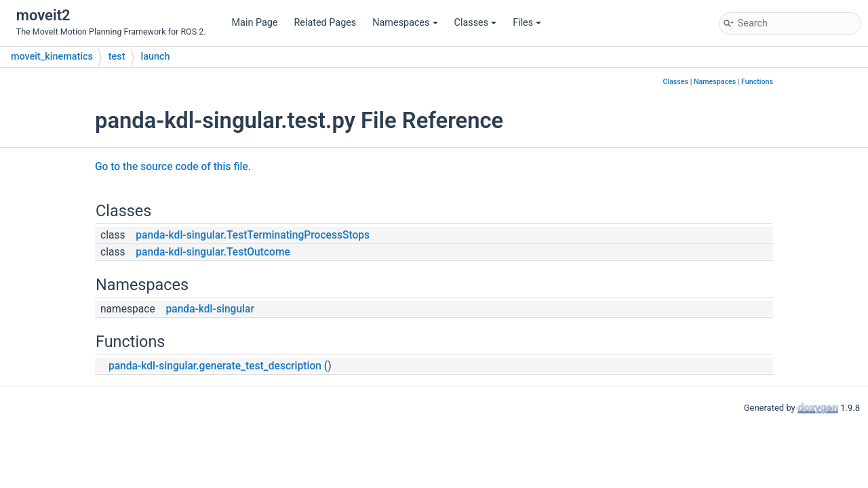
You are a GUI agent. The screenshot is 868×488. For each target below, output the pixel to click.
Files (527, 23)
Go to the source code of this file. (173, 167)
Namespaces (405, 23)
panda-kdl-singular (210, 309)
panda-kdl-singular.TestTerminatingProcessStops (253, 235)
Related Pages (325, 23)
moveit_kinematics (52, 57)
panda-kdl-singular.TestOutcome (213, 252)
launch (156, 57)
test (117, 57)
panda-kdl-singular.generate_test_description (215, 366)
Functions (757, 82)
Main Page (255, 23)
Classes (476, 23)
